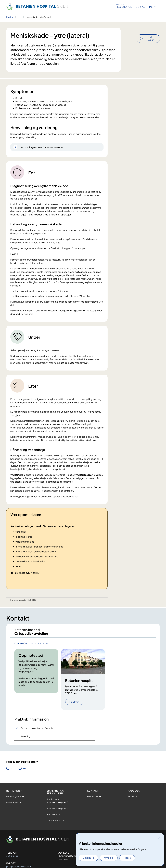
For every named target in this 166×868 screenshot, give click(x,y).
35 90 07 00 (12, 858)
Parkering (25, 738)
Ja (11, 770)
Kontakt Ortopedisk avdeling (30, 645)
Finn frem (74, 704)
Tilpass (127, 858)
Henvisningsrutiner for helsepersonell (42, 147)
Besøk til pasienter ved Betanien (37, 730)
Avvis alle (109, 858)
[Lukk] (159, 838)
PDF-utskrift (151, 32)
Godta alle (88, 858)
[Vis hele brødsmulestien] (20, 17)
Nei (24, 770)
